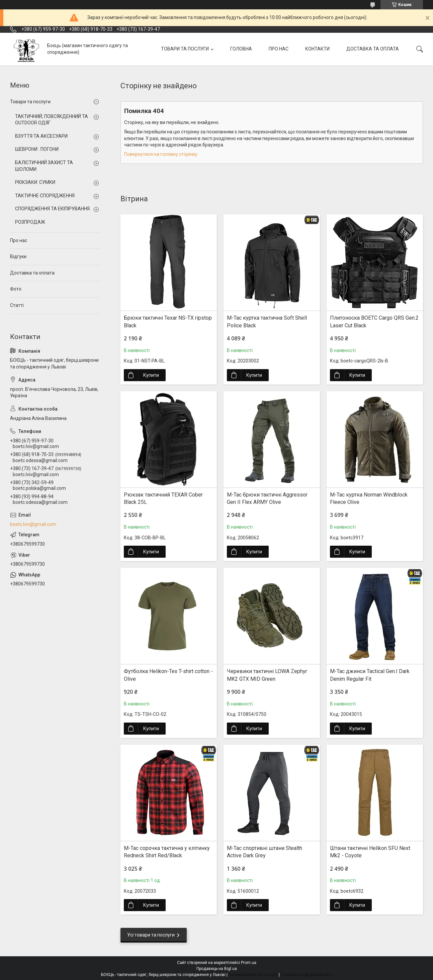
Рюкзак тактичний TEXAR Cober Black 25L (163, 498)
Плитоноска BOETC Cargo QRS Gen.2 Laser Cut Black (374, 321)
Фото (16, 289)
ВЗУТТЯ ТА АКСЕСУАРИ (41, 136)
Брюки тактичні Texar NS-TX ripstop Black (168, 321)
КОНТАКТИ (317, 49)
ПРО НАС (279, 49)
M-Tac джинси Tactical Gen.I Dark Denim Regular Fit (370, 675)
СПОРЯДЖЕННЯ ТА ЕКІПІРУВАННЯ (52, 209)
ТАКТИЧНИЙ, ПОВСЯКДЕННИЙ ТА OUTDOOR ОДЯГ (52, 120)
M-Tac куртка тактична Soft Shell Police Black (267, 321)
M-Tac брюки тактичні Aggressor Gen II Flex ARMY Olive (267, 498)
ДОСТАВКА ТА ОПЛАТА (373, 49)
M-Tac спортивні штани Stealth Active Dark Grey (265, 852)
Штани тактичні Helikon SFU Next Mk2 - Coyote (370, 852)
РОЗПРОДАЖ (30, 222)
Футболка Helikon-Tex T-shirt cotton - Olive (168, 675)
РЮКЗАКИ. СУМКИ (35, 182)
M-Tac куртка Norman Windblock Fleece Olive (369, 498)
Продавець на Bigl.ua (217, 969)
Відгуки (18, 256)
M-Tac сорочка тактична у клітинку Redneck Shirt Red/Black (167, 852)
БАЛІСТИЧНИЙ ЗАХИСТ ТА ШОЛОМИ (44, 166)
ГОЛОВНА (241, 49)
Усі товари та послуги (151, 935)
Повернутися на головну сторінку (161, 154)
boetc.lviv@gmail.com (33, 524)
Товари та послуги (30, 102)
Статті (17, 305)
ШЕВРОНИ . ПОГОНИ (37, 149)
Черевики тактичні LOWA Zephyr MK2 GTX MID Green (267, 675)
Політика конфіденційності (306, 975)
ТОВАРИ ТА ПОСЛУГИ (185, 49)
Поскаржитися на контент (253, 975)
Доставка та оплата (32, 273)
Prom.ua (249, 963)
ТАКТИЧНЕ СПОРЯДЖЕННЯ (45, 196)
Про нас (19, 240)
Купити (151, 375)
